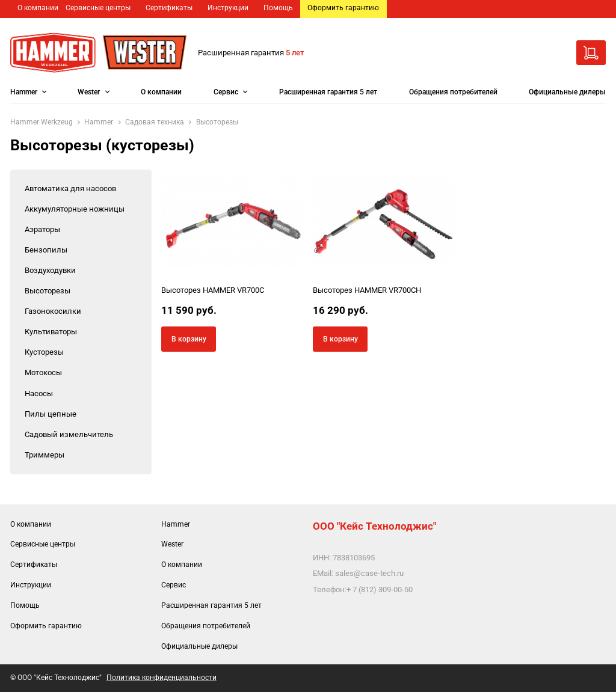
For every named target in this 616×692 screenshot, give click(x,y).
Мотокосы (43, 372)
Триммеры (45, 455)
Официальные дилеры (567, 92)
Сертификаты (169, 8)
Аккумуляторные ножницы (75, 209)
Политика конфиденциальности (162, 678)
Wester (89, 92)
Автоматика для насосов (70, 188)
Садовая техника (155, 122)
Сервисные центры (98, 8)
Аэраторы (42, 229)
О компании (38, 8)
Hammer (24, 92)
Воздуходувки (50, 270)
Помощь (278, 8)
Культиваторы (51, 332)
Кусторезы (44, 352)
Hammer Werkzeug (42, 122)
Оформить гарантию (343, 8)
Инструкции (228, 8)
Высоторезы (48, 291)
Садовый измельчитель (69, 434)
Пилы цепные (51, 414)
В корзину (189, 339)
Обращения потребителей (453, 92)
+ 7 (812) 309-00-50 (380, 589)
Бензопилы (46, 250)
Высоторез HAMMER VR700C (213, 290)
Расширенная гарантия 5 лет (328, 92)
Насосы (39, 393)
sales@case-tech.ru (369, 573)
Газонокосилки (53, 311)
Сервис (226, 92)
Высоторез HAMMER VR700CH (367, 290)
